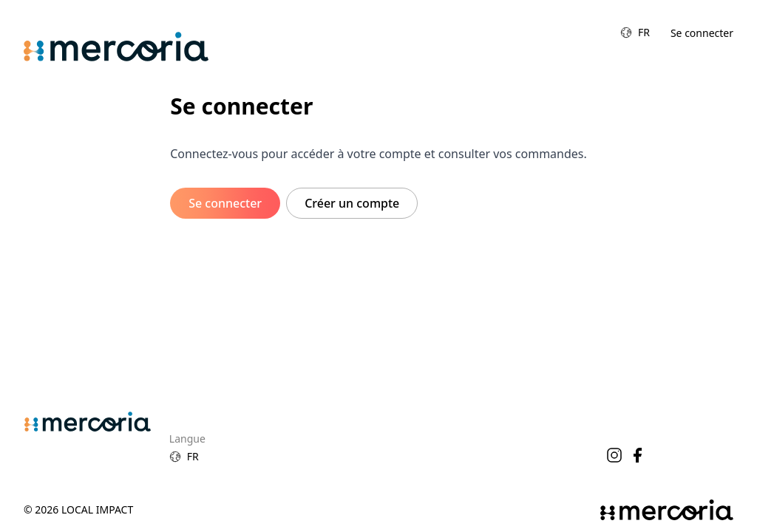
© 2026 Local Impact (78, 509)
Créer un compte (352, 203)
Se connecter (702, 33)
